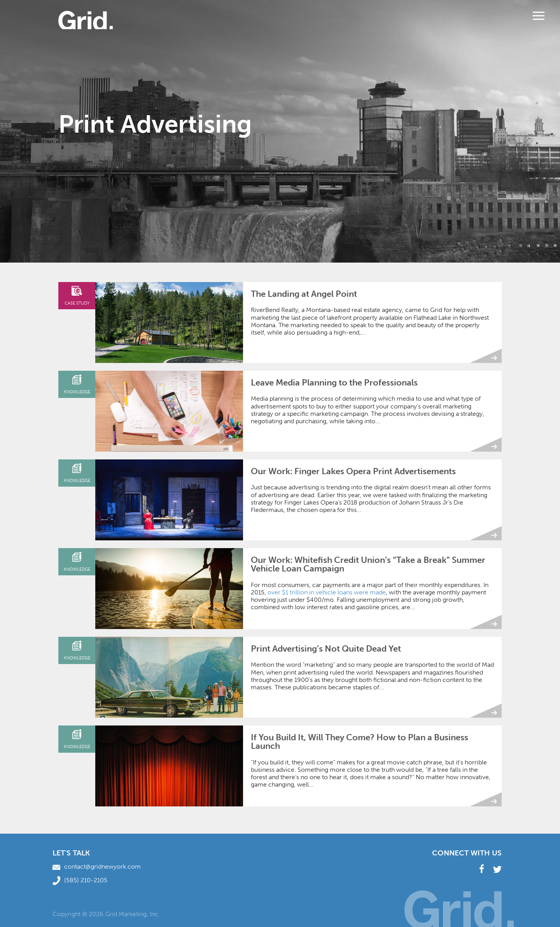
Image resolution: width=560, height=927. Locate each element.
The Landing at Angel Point (304, 294)
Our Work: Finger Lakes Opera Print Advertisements (353, 471)
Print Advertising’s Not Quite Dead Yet (326, 649)
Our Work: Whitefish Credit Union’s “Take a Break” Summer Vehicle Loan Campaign (368, 564)
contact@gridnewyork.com (97, 867)
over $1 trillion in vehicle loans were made (327, 592)
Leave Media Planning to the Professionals (334, 383)
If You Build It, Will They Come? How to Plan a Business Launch (360, 742)
